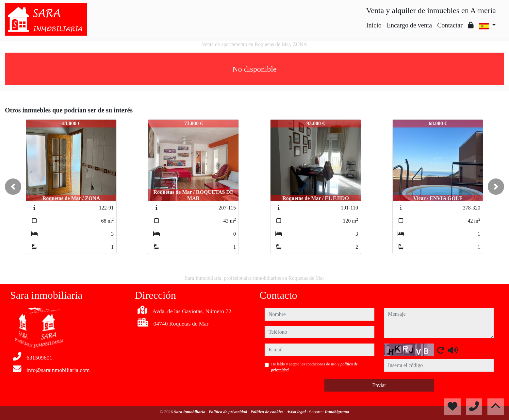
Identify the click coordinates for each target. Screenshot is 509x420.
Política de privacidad (229, 412)
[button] (13, 187)
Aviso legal (297, 412)
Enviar (379, 385)
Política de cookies (267, 412)
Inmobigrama (337, 412)
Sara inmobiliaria (190, 412)
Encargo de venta (409, 25)
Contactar (450, 25)
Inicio (374, 25)
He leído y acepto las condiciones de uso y (314, 367)
